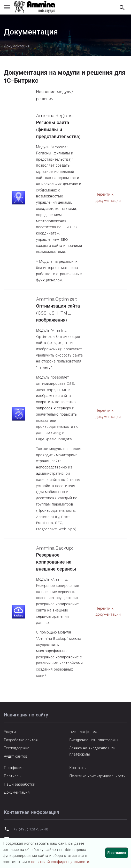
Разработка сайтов (21, 740)
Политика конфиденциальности (98, 776)
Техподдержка (17, 748)
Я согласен (117, 853)
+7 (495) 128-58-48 (31, 829)
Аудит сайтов (16, 756)
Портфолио (14, 768)
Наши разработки (20, 784)
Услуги (10, 732)
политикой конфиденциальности (60, 862)
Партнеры (13, 776)
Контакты (78, 768)
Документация (17, 792)
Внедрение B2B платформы (94, 740)
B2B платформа (83, 732)
